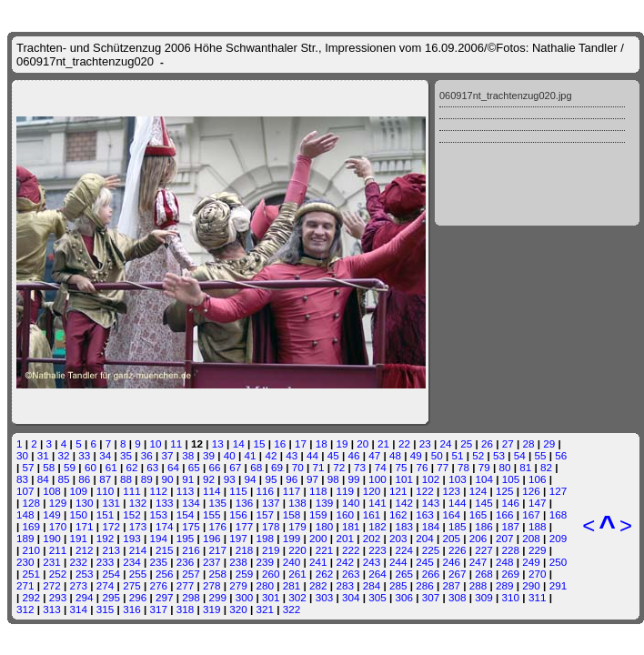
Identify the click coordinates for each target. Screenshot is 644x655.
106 (538, 479)
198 (266, 538)
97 (312, 479)
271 (25, 585)
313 (52, 609)
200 (318, 538)
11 (176, 443)
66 (215, 467)
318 (186, 609)
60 (91, 467)
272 (52, 585)
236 (186, 562)
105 (511, 479)
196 (212, 538)
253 (85, 574)
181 (351, 526)
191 (79, 538)
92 (209, 479)
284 (372, 585)
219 (271, 550)
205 (452, 538)
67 (235, 467)
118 (318, 491)
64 (173, 467)
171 (85, 526)
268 (484, 574)
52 (478, 455)
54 (520, 455)
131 (111, 503)
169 (32, 526)
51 (457, 455)
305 (377, 597)
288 (478, 585)
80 (505, 467)
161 (372, 514)
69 (277, 467)
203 (398, 538)
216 (191, 550)
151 (106, 514)
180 (325, 526)
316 (132, 609)
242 (345, 562)
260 (271, 574)
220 (297, 550)
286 (425, 585)
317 (158, 609)
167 (531, 514)
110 (106, 491)
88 (126, 479)
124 (478, 491)
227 (484, 550)
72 (339, 467)
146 (511, 503)
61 (111, 467)
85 (64, 479)
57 (29, 467)
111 (132, 491)
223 (377, 550)
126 (531, 491)
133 (165, 503)
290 (531, 585)
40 (230, 455)
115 (238, 491)
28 (529, 443)
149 (52, 514)
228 (511, 550)
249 (531, 562)
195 (186, 538)
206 (478, 538)
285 (398, 585)
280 (266, 585)
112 (158, 491)
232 (79, 562)
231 (52, 562)
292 (32, 597)
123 (452, 491)
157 (266, 514)
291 (558, 585)
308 (458, 597)
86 (84, 479)
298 (191, 597)
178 (271, 526)
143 (431, 503)
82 (546, 467)
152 (132, 514)
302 (297, 597)
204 (425, 538)
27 (508, 443)
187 (511, 526)
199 (292, 538)
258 (218, 574)
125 (505, 491)
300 (245, 597)
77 (443, 467)
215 (165, 550)
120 (372, 491)
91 (188, 479)
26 (487, 443)
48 (395, 455)
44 (312, 455)
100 (377, 479)
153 (158, 514)
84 (43, 479)
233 (106, 562)
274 (106, 585)
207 (505, 538)
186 (484, 526)
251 (32, 574)
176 (218, 526)
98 (333, 479)
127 (558, 491)
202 (372, 538)
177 (245, 526)
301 (271, 597)
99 (354, 479)
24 (445, 443)
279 (238, 585)
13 (218, 443)
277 (186, 585)
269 (511, 574)
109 (79, 491)
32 (64, 455)
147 (538, 503)
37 (167, 455)
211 (58, 550)
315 (106, 609)
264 (377, 574)
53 (499, 455)
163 (425, 514)
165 (478, 514)
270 (538, 574)
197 (238, 538)
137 (271, 503)
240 (292, 562)
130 (85, 503)
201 (345, 538)
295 (111, 597)
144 (458, 503)
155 (212, 514)
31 (43, 455)
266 (431, 574)
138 (297, 503)
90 (167, 479)
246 (452, 562)
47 (374, 455)
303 (325, 597)
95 (271, 479)
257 (191, 574)
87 (105, 479)
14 (239, 443)
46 (354, 455)
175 (191, 526)
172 (111, 526)
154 (186, 514)
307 (431, 597)
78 (463, 467)
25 (466, 443)
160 (345, 514)
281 (292, 585)
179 (297, 526)
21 (383, 443)
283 (345, 585)
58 (49, 467)
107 (25, 491)
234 (132, 562)
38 (188, 455)
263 (351, 574)
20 (362, 443)
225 (431, 550)
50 (437, 455)
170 (58, 526)
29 (549, 443)
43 (292, 455)
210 (32, 550)
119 (345, 491)
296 (138, 597)
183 (404, 526)
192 (106, 538)
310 (511, 597)
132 (138, 503)
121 (398, 491)
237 (212, 562)
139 (325, 503)
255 (138, 574)
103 (458, 479)
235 (158, 562)
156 (238, 514)
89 (147, 479)
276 (158, 585)
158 (292, 514)
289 (505, 585)
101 (405, 479)
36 (147, 455)
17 (301, 443)
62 (131, 467)
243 (372, 562)
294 (85, 597)
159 (318, 514)
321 (266, 609)
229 (538, 550)
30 (22, 455)
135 (218, 503)
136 (245, 503)
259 (245, 574)
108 (52, 491)
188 (538, 526)
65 (194, 467)
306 (404, 597)
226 (458, 550)
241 (318, 562)
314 (79, 609)
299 (218, 597)
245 (425, 562)
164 (452, 514)
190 (52, 538)
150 (79, 514)
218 (245, 550)
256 (165, 574)
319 (212, 609)
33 (84, 455)
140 (351, 503)
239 (266, 562)
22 (404, 443)
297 (165, 597)
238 (238, 562)
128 (32, 503)
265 (404, 574)
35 (126, 455)
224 (404, 550)
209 (558, 538)
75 (402, 467)
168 (558, 514)
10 (156, 443)
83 (22, 479)
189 (25, 538)
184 (431, 526)
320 (238, 609)
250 (558, 562)
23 (425, 443)
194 (158, 538)
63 (152, 467)
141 (377, 503)
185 (458, 526)
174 (165, 526)
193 (132, 538)
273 (79, 585)
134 (191, 503)
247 (478, 562)
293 (58, 597)
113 (186, 491)
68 (256, 467)
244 (398, 562)
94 (251, 479)
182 (377, 526)
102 (431, 479)
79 (484, 467)
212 (85, 550)
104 (484, 479)
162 (398, 514)
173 (138, 526)
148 (25, 514)
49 (416, 455)
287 (452, 585)
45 (333, 455)
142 (404, 503)
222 (351, 550)
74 (381, 467)
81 (525, 467)
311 (538, 597)
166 (505, 514)
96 (292, 479)
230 (25, 562)
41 (251, 455)
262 (325, 574)
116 (266, 491)
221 (325, 550)
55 (541, 455)
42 (271, 455)
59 (70, 467)
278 (212, 585)
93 (230, 479)
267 (458, 574)
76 (422, 467)
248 (505, 562)
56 (561, 455)
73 (360, 467)
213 (111, 550)
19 (342, 443)
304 (351, 597)
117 (292, 491)
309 (484, 597)
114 (212, 491)
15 (259, 443)
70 (298, 467)
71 (318, 467)
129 (58, 503)
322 (292, 609)
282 (318, 585)
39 (209, 455)
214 (138, 550)
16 (280, 443)
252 (58, 574)
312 (25, 609)
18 (322, 443)
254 (111, 574)
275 (132, 585)
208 (531, 538)
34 (105, 455)
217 (218, 550)
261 (297, 574)
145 (484, 503)
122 (425, 491)
